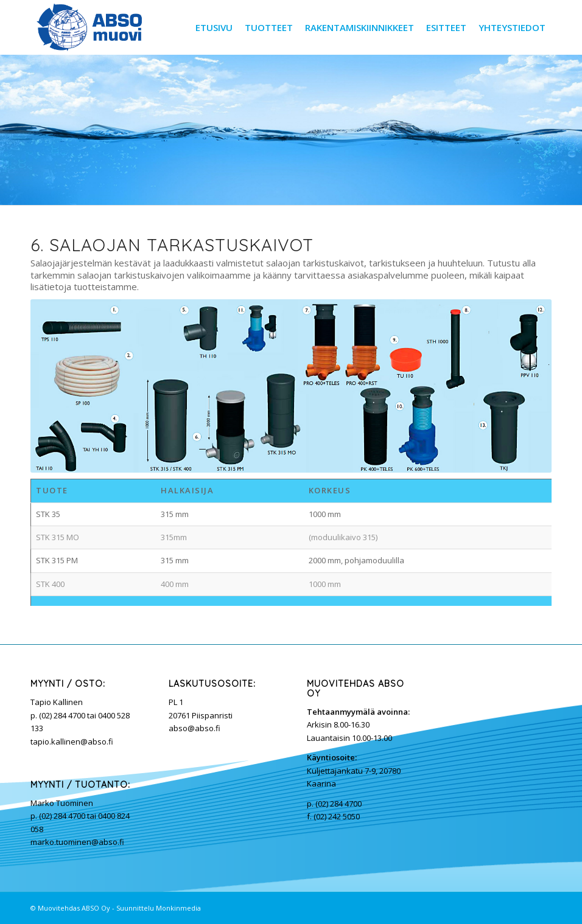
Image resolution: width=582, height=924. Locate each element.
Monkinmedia (178, 908)
